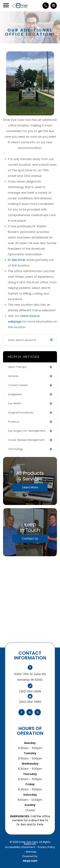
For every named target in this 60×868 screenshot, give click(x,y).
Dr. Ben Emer (17, 260)
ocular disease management (26, 440)
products (14, 422)
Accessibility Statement (20, 847)
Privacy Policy (46, 847)
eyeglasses (15, 394)
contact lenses (18, 385)
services (13, 376)
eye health (15, 403)
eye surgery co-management (27, 431)
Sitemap (31, 852)
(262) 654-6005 (30, 691)
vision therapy (17, 367)
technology (15, 449)
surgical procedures (21, 413)
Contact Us (30, 539)
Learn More (30, 487)
